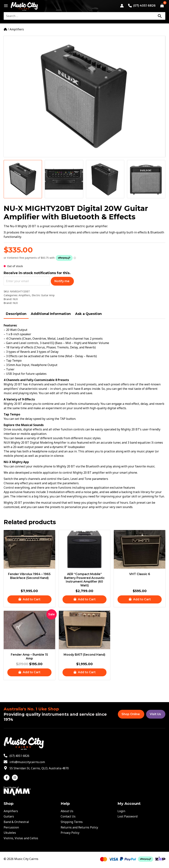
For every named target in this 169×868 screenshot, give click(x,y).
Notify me (62, 281)
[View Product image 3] (105, 179)
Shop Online (131, 714)
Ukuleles (10, 833)
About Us (67, 811)
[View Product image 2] (64, 179)
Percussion (11, 827)
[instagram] (15, 778)
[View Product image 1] (23, 179)
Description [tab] (16, 314)
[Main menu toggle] (5, 6)
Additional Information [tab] (51, 314)
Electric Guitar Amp (43, 295)
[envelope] (24, 762)
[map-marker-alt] (36, 768)
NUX (15, 299)
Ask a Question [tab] (88, 314)
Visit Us (155, 714)
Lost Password (127, 816)
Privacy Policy (70, 833)
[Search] (160, 16)
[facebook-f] (7, 778)
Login (121, 811)
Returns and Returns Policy (79, 827)
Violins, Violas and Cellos (21, 838)
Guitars (9, 816)
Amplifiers (17, 29)
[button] (29, 600)
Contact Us (68, 816)
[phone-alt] (16, 756)
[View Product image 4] (146, 179)
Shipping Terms (72, 822)
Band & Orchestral (16, 822)
